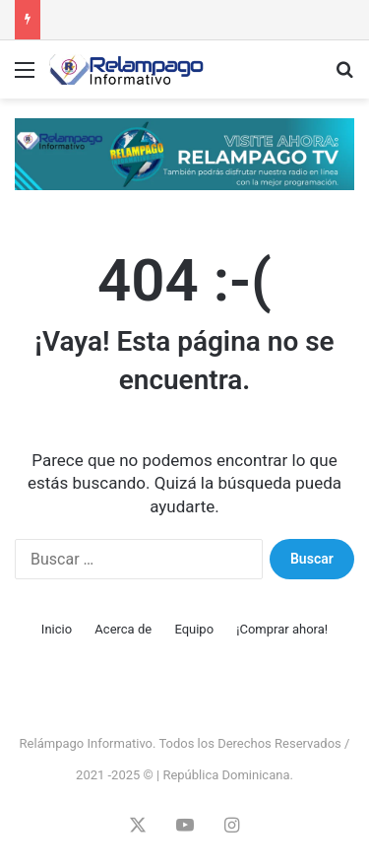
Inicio (57, 629)
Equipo (194, 629)
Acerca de (123, 629)
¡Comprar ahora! (282, 629)
